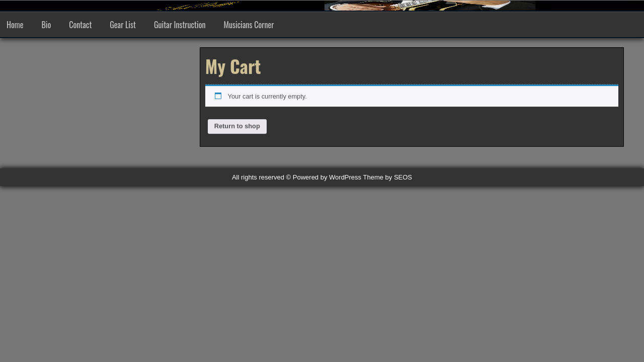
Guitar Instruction (180, 25)
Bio (46, 25)
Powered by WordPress (327, 177)
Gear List (123, 25)
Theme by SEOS (388, 177)
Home (15, 25)
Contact (80, 25)
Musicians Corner (249, 25)
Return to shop (237, 126)
